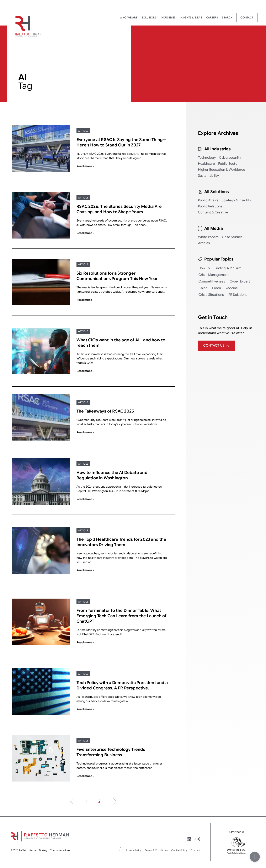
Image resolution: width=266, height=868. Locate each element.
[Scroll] (255, 857)
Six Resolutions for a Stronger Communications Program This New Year (117, 276)
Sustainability (208, 176)
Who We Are (129, 18)
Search (227, 18)
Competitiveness (212, 281)
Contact (247, 18)
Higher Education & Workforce (222, 170)
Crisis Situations (211, 295)
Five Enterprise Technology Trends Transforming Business (111, 752)
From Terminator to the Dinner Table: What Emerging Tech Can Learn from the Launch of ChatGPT (121, 616)
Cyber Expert (240, 281)
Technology (207, 158)
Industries (168, 18)
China (203, 288)
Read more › (85, 166)
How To (204, 268)
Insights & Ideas (191, 18)
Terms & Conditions (157, 850)
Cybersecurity (230, 158)
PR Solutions (238, 295)
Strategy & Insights (236, 200)
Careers (212, 18)
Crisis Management (214, 275)
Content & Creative (213, 212)
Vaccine (232, 288)
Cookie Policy (179, 850)
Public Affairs (208, 200)
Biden (217, 288)
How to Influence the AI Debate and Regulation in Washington (112, 475)
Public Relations (210, 206)
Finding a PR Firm (228, 268)
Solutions (149, 18)
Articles (204, 243)
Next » (115, 801)
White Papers (208, 237)
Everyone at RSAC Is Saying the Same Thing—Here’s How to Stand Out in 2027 (121, 142)
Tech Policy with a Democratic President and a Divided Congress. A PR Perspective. (122, 685)
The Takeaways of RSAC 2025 (105, 411)
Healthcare (206, 164)
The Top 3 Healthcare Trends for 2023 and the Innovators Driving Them (121, 542)
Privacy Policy (134, 850)
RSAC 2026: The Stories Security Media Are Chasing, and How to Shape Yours (119, 209)
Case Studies (232, 237)
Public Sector (228, 164)
